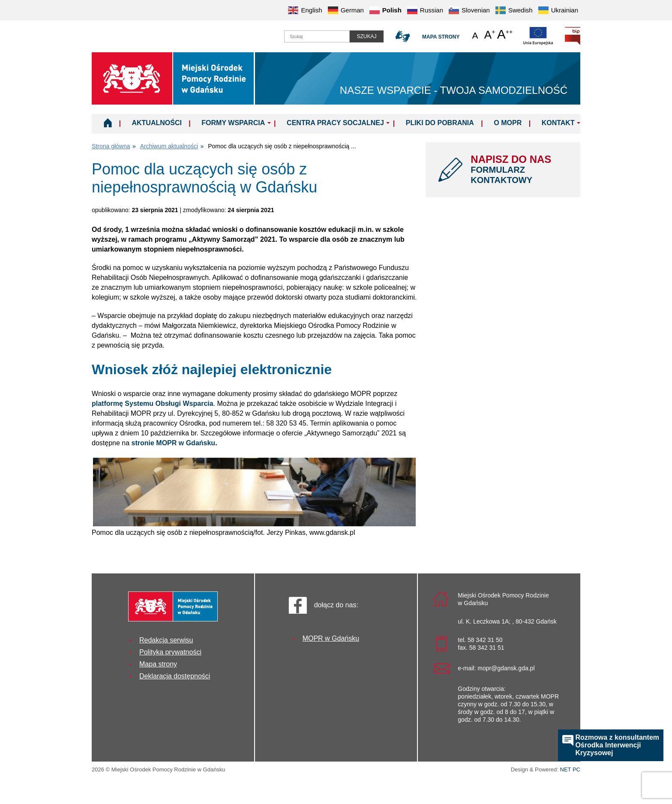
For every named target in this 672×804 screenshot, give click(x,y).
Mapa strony (441, 37)
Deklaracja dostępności (175, 676)
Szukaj (366, 36)
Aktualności (156, 123)
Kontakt (558, 123)
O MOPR (508, 123)
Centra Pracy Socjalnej (335, 123)
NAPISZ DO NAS (519, 169)
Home (108, 123)
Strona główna (111, 146)
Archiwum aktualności (169, 146)
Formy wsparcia (233, 123)
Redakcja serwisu (166, 640)
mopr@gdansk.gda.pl (506, 668)
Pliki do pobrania (440, 123)
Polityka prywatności (170, 652)
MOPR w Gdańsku (331, 638)
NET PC (570, 770)
